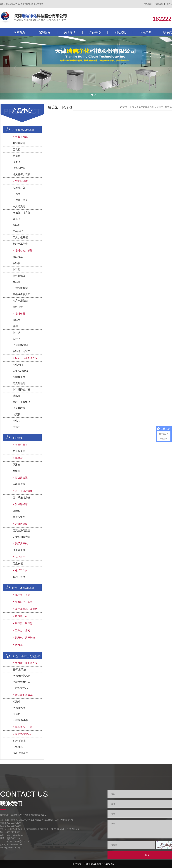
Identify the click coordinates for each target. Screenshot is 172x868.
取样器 (17, 339)
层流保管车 (19, 517)
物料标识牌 (19, 276)
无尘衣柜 (20, 557)
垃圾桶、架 (19, 188)
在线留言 (159, 4)
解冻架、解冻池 (24, 623)
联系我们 (148, 4)
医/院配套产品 (23, 734)
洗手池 (17, 162)
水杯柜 (17, 225)
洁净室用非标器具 (23, 130)
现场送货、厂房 (24, 727)
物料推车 (18, 257)
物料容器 (20, 314)
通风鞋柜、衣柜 (21, 174)
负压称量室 (21, 445)
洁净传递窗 (21, 524)
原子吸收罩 (19, 408)
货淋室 (17, 471)
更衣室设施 (21, 137)
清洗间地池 (19, 383)
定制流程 (45, 32)
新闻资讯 (120, 32)
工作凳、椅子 (20, 200)
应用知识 (145, 32)
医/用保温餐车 (21, 753)
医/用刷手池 (19, 670)
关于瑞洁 (70, 32)
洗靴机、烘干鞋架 (25, 638)
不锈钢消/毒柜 (21, 720)
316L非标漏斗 (21, 345)
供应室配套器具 (24, 695)
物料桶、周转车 (21, 351)
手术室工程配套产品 (26, 663)
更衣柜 (17, 149)
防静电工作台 (20, 244)
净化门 (17, 421)
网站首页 (19, 32)
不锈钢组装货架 (21, 294)
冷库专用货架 (20, 301)
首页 (132, 107)
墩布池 (17, 219)
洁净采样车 (21, 504)
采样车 (17, 511)
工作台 (17, 194)
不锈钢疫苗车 (20, 288)
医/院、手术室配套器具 (26, 656)
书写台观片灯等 (21, 682)
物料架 (17, 270)
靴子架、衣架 (23, 595)
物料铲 (17, 333)
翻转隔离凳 (19, 143)
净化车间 (18, 365)
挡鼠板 (17, 396)
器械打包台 (19, 708)
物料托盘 (18, 307)
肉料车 (19, 645)
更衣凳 (17, 156)
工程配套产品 (20, 688)
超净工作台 (21, 570)
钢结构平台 (19, 377)
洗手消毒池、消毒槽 (26, 609)
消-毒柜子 (18, 231)
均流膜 (17, 414)
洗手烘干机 (21, 544)
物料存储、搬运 (24, 251)
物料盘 (17, 320)
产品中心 (95, 32)
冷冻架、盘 (21, 616)
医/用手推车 (19, 741)
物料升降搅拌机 (21, 390)
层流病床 (18, 747)
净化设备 (17, 438)
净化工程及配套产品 (26, 358)
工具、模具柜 (20, 237)
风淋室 (19, 458)
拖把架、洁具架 (21, 213)
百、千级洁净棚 (24, 491)
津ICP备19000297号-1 (11, 848)
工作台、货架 (23, 631)
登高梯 (17, 282)
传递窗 (17, 714)
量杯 (15, 326)
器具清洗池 (19, 206)
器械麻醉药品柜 (21, 676)
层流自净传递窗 (21, 531)
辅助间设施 (21, 181)
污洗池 (17, 702)
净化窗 (17, 427)
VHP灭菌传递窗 (22, 537)
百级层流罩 (21, 478)
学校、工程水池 (21, 402)
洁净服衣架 (19, 168)
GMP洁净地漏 (21, 371)
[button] (14, 68)
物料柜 (17, 263)
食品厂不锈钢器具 (23, 588)
